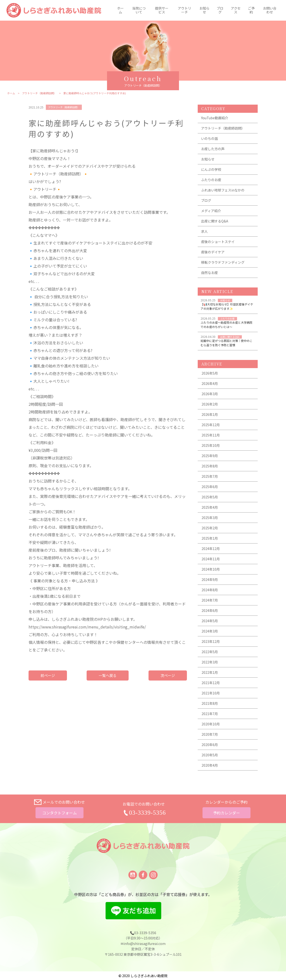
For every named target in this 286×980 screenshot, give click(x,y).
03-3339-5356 (148, 813)
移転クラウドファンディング (223, 263)
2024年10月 (211, 569)
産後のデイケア (213, 252)
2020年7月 (210, 735)
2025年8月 (210, 466)
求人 (204, 232)
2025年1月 (210, 538)
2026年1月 (210, 415)
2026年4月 (210, 384)
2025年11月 (211, 435)
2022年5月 (210, 652)
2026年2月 (210, 404)
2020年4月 (210, 765)
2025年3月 (210, 518)
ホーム (120, 10)
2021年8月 (210, 704)
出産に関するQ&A (215, 221)
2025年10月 (211, 446)
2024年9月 (210, 580)
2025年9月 (210, 456)
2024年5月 (210, 621)
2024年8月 (210, 590)
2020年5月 (210, 755)
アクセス (236, 10)
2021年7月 (210, 714)
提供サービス (162, 10)
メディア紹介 (211, 211)
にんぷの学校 (211, 170)
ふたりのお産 (211, 180)
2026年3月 (210, 394)
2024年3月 (210, 631)
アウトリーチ (185, 10)
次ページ (168, 676)
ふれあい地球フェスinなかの (223, 190)
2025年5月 (210, 497)
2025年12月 (211, 425)
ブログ (220, 10)
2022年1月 (210, 673)
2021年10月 (211, 693)
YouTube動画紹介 (215, 118)
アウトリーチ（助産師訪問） (39, 93)
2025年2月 (210, 528)
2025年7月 (210, 477)
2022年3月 (210, 662)
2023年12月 (211, 642)
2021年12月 (211, 683)
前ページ (48, 676)
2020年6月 (210, 745)
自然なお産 (209, 273)
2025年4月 (210, 508)
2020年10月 (211, 724)
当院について (139, 10)
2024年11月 (211, 559)
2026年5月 (210, 373)
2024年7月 (210, 600)
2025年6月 (210, 487)
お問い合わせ (270, 10)
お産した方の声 (213, 149)
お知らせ (204, 10)
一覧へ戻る (108, 676)
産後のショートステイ (218, 242)
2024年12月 (211, 549)
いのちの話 (209, 139)
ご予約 (251, 10)
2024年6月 (210, 611)
